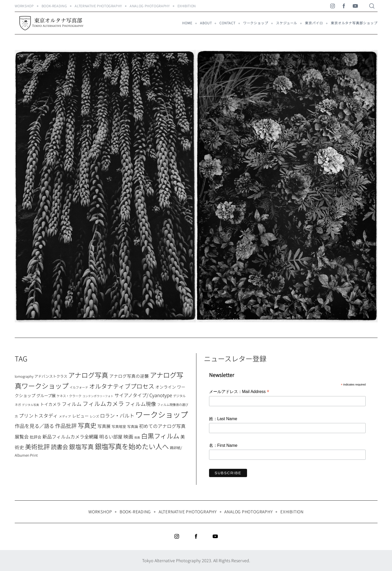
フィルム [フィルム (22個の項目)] (72, 404)
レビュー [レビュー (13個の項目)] (80, 416)
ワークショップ (256, 23)
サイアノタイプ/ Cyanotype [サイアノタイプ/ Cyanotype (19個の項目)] (143, 395)
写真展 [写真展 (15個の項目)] (104, 426)
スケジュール (287, 23)
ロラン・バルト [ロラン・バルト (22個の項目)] (117, 416)
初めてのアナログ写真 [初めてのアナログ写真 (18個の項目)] (162, 426)
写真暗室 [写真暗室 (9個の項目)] (119, 426)
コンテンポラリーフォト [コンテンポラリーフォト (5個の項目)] (98, 396)
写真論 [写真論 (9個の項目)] (133, 426)
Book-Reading (54, 6)
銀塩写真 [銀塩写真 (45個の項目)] (81, 447)
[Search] (372, 6)
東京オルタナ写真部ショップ (354, 23)
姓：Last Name (223, 419)
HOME (187, 23)
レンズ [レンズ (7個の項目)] (94, 416)
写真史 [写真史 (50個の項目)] (87, 425)
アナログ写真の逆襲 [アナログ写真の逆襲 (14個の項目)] (129, 376)
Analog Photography (150, 6)
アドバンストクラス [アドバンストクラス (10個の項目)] (51, 376)
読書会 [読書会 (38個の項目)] (59, 447)
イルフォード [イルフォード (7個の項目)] (79, 387)
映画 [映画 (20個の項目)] (128, 436)
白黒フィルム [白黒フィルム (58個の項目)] (160, 436)
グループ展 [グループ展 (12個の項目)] (46, 395)
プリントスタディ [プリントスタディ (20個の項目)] (38, 415)
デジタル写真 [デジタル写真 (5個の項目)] (30, 405)
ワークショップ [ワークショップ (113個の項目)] (162, 414)
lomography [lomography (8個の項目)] (24, 376)
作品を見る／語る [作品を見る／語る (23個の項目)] (34, 426)
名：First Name (223, 445)
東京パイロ (314, 23)
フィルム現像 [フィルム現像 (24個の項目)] (141, 404)
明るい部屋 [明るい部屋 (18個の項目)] (111, 436)
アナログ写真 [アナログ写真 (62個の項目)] (88, 375)
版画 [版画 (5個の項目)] (137, 437)
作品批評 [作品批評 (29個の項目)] (66, 426)
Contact (227, 23)
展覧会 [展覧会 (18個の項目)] (22, 436)
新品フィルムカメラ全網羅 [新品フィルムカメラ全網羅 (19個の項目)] (70, 436)
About (206, 23)
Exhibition (187, 6)
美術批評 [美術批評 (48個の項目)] (37, 446)
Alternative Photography (98, 6)
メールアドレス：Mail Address (239, 392)
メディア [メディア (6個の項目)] (65, 416)
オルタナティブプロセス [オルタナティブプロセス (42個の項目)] (122, 386)
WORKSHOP (24, 6)
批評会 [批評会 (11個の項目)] (36, 437)
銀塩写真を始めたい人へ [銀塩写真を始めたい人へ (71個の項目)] (132, 446)
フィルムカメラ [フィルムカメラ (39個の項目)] (103, 403)
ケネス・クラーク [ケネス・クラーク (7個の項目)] (69, 396)
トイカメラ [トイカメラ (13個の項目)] (50, 404)
